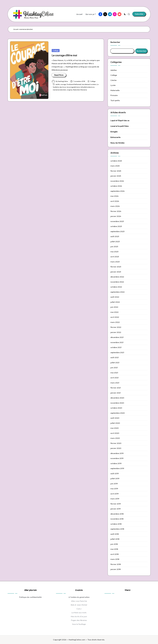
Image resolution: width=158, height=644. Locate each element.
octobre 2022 (116, 287)
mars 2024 (115, 206)
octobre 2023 (116, 226)
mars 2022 (115, 322)
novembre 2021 (117, 342)
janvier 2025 (116, 176)
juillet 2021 (115, 363)
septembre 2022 (117, 292)
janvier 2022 (116, 332)
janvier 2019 (116, 509)
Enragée (114, 132)
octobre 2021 (116, 347)
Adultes (114, 70)
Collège (56, 51)
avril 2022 (115, 317)
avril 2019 (115, 494)
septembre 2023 (117, 231)
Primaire (114, 95)
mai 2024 (114, 196)
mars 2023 (115, 262)
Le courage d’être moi (64, 55)
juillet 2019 (115, 478)
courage (63, 84)
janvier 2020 (116, 448)
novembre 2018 (117, 519)
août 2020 (115, 418)
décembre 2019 (117, 453)
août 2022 (115, 297)
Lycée (113, 85)
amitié (58, 84)
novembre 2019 (117, 458)
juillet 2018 (115, 539)
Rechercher (115, 42)
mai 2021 (114, 373)
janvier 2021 (116, 393)
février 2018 (116, 564)
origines (70, 90)
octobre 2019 (116, 463)
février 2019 (116, 504)
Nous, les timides (117, 143)
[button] (139, 14)
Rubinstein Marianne (80, 90)
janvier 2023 (116, 272)
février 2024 (116, 211)
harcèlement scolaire (89, 84)
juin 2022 (114, 307)
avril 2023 (115, 257)
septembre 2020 (118, 413)
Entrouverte (115, 137)
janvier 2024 (116, 216)
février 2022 (116, 327)
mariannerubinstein (60, 90)
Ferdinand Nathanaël (74, 84)
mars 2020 (115, 438)
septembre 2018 (117, 529)
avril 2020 (115, 433)
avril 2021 (115, 378)
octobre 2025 (116, 161)
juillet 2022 (115, 302)
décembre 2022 (117, 277)
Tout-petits (115, 100)
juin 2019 (114, 484)
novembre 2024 (117, 181)
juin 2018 (114, 544)
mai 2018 (114, 549)
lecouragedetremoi (73, 87)
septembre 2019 (117, 468)
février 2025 (116, 171)
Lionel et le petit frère (120, 126)
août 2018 (115, 534)
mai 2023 (114, 252)
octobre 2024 (116, 186)
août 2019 (115, 473)
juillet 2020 (115, 423)
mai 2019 (114, 489)
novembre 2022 (117, 282)
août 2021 (115, 357)
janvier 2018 (116, 569)
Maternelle (115, 90)
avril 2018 (115, 554)
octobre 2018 (116, 524)
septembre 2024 (117, 191)
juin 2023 (114, 246)
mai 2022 (114, 312)
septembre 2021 (117, 352)
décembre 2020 (117, 398)
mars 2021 (115, 383)
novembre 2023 (117, 221)
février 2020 (116, 443)
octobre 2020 (116, 408)
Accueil (16, 29)
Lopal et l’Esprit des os (120, 120)
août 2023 (115, 236)
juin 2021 (114, 367)
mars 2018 (115, 559)
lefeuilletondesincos (88, 87)
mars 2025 (115, 166)
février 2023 (116, 267)
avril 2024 (115, 201)
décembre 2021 (117, 337)
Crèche (113, 80)
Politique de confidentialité (30, 597)
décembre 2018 (117, 514)
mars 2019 (115, 499)
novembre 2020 (117, 403)
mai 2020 (115, 428)
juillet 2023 (115, 241)
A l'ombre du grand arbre (79, 597)
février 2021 (116, 388)
